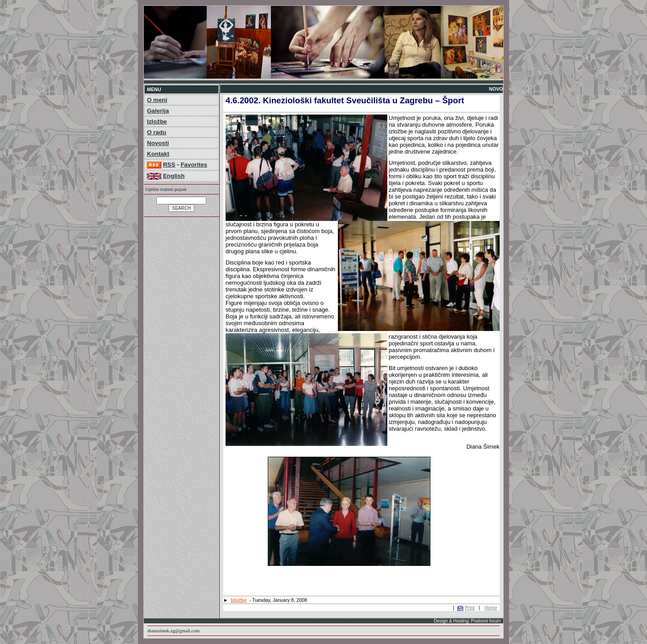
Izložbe (157, 121)
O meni (157, 100)
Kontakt (158, 154)
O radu (157, 132)
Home (491, 608)
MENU (154, 89)
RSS (169, 165)
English (174, 176)
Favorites (194, 165)
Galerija (158, 111)
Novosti (158, 143)
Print (470, 608)
